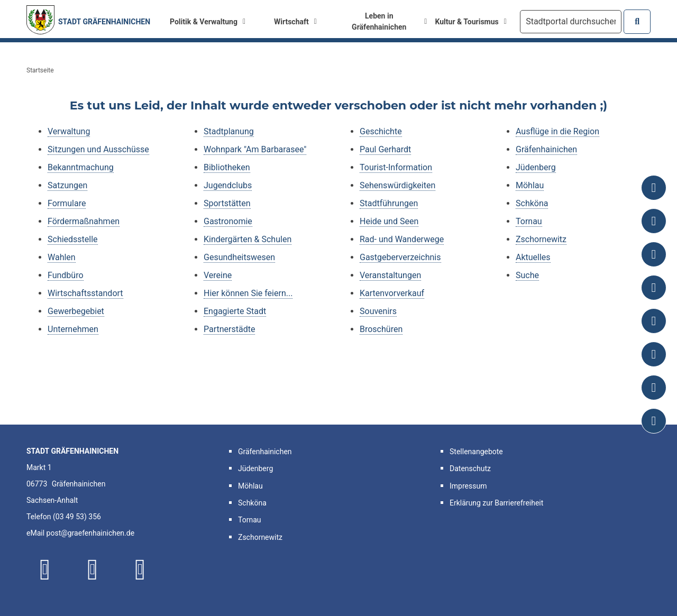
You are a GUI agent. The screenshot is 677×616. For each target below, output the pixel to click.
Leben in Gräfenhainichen (389, 21)
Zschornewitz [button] (260, 537)
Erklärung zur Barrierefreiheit (496, 503)
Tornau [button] (249, 520)
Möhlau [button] (250, 486)
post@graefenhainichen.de (91, 533)
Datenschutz (470, 468)
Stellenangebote (476, 452)
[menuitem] (208, 22)
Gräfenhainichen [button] (265, 452)
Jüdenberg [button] (255, 468)
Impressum (468, 486)
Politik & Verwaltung (208, 22)
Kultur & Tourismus (471, 22)
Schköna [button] (252, 503)
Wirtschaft (295, 22)
